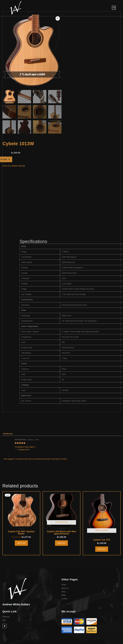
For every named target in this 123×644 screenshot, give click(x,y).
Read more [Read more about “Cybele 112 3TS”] (102, 550)
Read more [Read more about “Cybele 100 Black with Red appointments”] (61, 544)
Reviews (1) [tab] (8, 434)
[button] (58, 19)
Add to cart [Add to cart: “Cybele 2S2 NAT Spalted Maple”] (21, 544)
